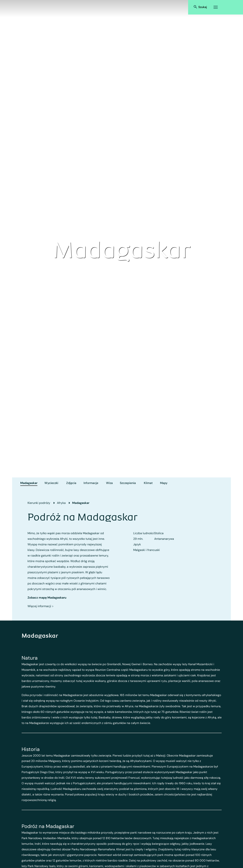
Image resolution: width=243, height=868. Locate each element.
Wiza (109, 483)
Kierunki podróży (39, 503)
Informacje (91, 483)
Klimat (148, 483)
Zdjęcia (71, 483)
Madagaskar (29, 483)
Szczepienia (128, 483)
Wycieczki (51, 483)
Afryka (61, 503)
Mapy (164, 483)
